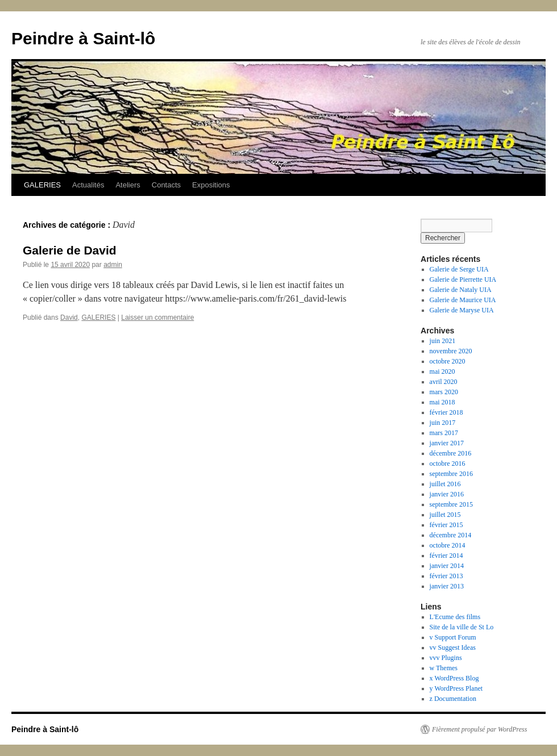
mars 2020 (444, 392)
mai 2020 (442, 371)
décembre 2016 (451, 453)
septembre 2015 (451, 504)
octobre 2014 (448, 545)
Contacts (166, 185)
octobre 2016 (448, 463)
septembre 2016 (451, 474)
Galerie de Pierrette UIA (463, 279)
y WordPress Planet (456, 688)
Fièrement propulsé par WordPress (479, 729)
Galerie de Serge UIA (459, 269)
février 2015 (446, 525)
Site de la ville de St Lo (462, 627)
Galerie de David (70, 250)
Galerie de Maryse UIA (462, 310)
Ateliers (128, 185)
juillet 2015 (445, 515)
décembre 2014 (451, 535)
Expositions (211, 185)
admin (113, 265)
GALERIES (42, 185)
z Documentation (453, 699)
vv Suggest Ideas (453, 648)
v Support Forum (453, 637)
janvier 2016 (447, 494)
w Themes (444, 668)
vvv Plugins (446, 658)
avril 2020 (444, 382)
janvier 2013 (447, 586)
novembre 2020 (451, 351)
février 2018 (446, 412)
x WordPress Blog (454, 678)
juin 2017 (443, 423)
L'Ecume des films (455, 617)
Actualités (88, 185)
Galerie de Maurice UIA (463, 300)
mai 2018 (442, 402)
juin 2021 (443, 341)
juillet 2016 (445, 484)
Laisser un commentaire (157, 318)
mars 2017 (444, 433)
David (69, 318)
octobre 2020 (448, 361)
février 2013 (446, 576)
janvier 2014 (447, 566)
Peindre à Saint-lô (83, 38)
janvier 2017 (447, 443)
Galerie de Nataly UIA (461, 290)
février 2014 (446, 555)
